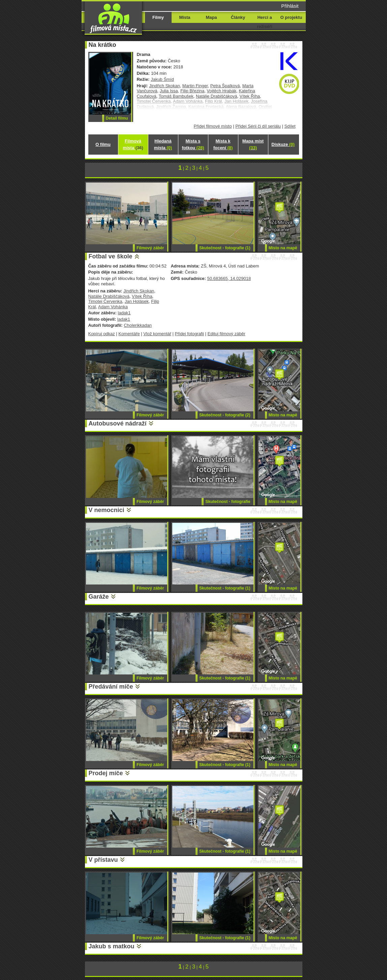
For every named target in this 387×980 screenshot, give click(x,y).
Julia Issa (169, 91)
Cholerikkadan (138, 325)
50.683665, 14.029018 (229, 278)
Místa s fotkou (193, 144)
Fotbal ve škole (111, 256)
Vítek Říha (250, 96)
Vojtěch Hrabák (221, 91)
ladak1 (124, 313)
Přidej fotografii (189, 334)
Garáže (99, 597)
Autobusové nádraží (118, 423)
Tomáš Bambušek (176, 96)
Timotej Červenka (105, 301)
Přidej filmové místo (213, 126)
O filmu (103, 144)
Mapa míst (253, 144)
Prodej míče (106, 773)
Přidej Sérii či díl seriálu (258, 126)
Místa (185, 17)
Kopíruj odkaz (102, 334)
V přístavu (103, 860)
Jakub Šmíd (162, 79)
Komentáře (129, 334)
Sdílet (290, 126)
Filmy (158, 17)
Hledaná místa (163, 144)
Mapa (211, 17)
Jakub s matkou (112, 946)
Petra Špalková (225, 86)
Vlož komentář (157, 334)
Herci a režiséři (264, 22)
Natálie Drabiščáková (216, 96)
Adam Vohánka (113, 307)
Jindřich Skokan (164, 86)
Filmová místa (133, 144)
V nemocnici (107, 510)
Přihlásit (290, 6)
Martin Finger (195, 86)
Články (238, 17)
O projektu (291, 17)
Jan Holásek (137, 301)
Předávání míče (111, 687)
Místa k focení (223, 144)
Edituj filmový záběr (227, 334)
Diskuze (283, 144)
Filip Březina (192, 91)
